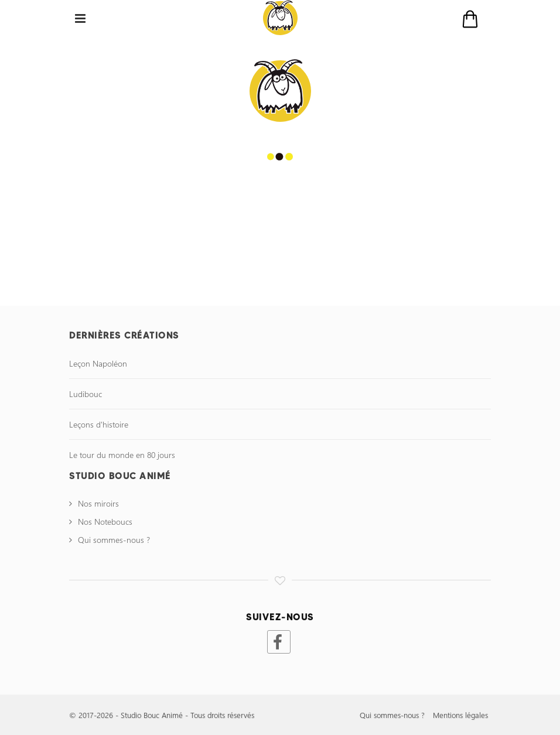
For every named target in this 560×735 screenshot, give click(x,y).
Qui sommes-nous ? (114, 540)
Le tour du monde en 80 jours (122, 455)
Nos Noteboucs (105, 522)
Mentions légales (460, 715)
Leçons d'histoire (99, 424)
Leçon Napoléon (98, 363)
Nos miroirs (98, 503)
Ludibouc (86, 394)
